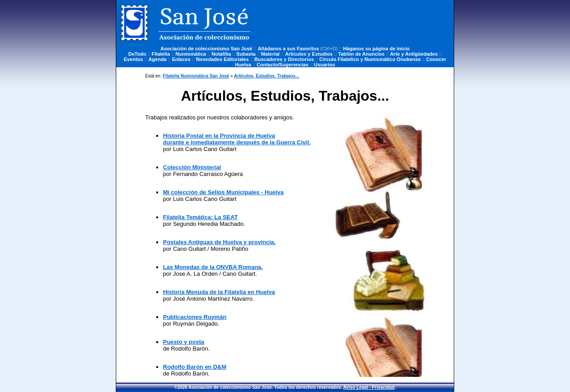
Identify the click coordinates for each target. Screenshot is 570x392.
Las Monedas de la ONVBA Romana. (213, 267)
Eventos (133, 59)
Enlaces (181, 59)
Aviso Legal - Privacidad (369, 387)
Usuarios (324, 65)
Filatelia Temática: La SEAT (200, 217)
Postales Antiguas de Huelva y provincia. (219, 242)
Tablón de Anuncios (361, 54)
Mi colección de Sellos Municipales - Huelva (223, 192)
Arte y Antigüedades (414, 54)
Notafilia (221, 54)
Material (270, 54)
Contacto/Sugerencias (283, 65)
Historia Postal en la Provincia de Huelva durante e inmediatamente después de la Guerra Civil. (237, 139)
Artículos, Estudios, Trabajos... (267, 76)
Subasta (246, 54)
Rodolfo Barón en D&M (195, 367)
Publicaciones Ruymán (195, 317)
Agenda (157, 59)
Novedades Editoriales (222, 59)
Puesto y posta (183, 342)
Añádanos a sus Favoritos (289, 49)
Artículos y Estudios (309, 54)
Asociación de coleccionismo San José (206, 49)
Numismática (191, 54)
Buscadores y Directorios (284, 59)
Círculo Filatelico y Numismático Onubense (370, 59)
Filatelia (161, 54)
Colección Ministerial (192, 167)
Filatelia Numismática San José (196, 76)
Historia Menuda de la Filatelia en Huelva (219, 292)
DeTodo (137, 54)
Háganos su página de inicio (377, 49)
